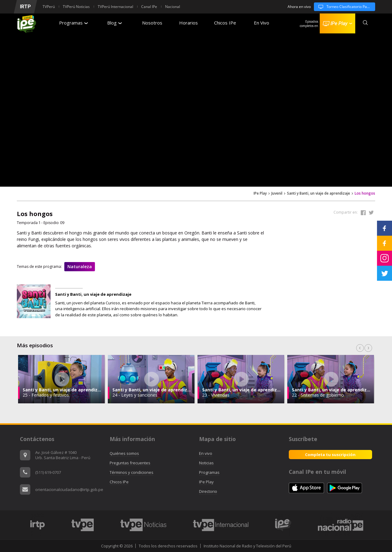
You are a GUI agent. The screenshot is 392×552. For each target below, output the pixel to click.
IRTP (25, 7)
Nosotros (152, 23)
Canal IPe (149, 7)
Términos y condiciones (132, 472)
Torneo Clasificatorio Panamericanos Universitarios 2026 (345, 7)
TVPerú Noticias (76, 7)
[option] (62, 379)
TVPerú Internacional (115, 7)
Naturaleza (80, 266)
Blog (115, 23)
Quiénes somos (124, 453)
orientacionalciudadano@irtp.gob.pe (69, 489)
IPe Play (260, 194)
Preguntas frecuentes (130, 463)
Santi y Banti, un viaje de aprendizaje (318, 194)
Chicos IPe (225, 23)
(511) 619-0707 (48, 472)
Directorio (208, 491)
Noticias (206, 463)
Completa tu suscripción (330, 455)
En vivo (206, 453)
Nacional (173, 7)
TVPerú (49, 7)
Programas (73, 23)
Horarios (188, 23)
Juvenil (277, 194)
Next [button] (368, 348)
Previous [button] (360, 348)
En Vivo (262, 23)
